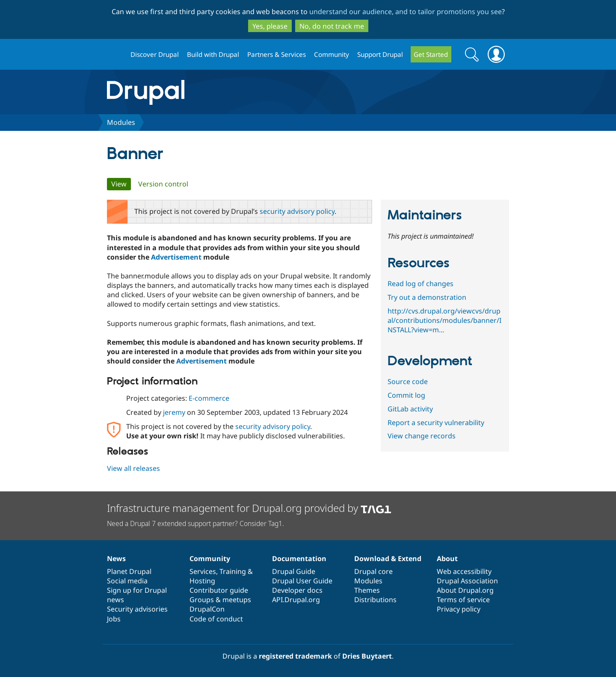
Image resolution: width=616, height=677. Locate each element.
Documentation (299, 559)
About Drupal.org (465, 590)
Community (332, 54)
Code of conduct (216, 619)
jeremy (174, 412)
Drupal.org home (115, 55)
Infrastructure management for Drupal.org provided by (249, 508)
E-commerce (209, 398)
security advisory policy (297, 211)
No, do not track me (332, 26)
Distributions (375, 600)
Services (203, 571)
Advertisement (176, 257)
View (121, 184)
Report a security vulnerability (436, 423)
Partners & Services (277, 54)
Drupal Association (467, 581)
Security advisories (137, 609)
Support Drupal (380, 54)
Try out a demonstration (427, 297)
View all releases (133, 468)
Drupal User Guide (302, 581)
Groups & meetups (220, 600)
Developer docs (297, 590)
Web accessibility (464, 571)
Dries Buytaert (367, 656)
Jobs (114, 619)
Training (233, 571)
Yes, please (270, 26)
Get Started (431, 54)
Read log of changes (421, 284)
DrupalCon (207, 609)
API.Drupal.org (296, 600)
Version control (163, 184)
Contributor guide (219, 590)
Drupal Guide (294, 571)
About (447, 559)
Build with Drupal (213, 54)
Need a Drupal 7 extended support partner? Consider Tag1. (195, 523)
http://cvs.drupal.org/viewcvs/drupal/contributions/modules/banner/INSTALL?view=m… (444, 320)
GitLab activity (410, 409)
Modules (121, 122)
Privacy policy (459, 609)
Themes (367, 590)
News (116, 559)
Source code (408, 381)
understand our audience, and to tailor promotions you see (406, 12)
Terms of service (463, 600)
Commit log (406, 395)
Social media (127, 581)
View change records (422, 436)
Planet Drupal (129, 571)
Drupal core (373, 571)
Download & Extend (388, 559)
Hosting (202, 581)
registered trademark (295, 656)
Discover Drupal (155, 54)
